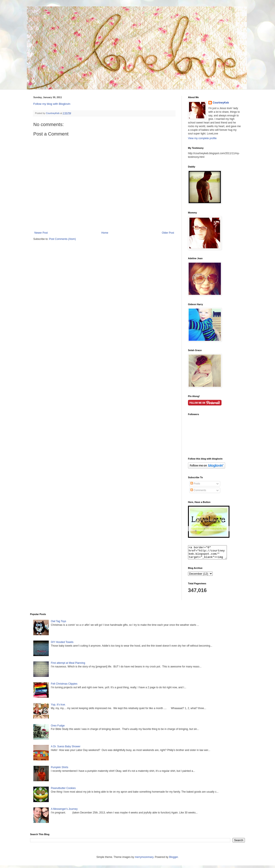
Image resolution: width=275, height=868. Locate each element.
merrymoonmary (144, 860)
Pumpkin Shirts (60, 770)
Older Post (168, 233)
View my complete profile (202, 138)
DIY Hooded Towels (62, 645)
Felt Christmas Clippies (64, 686)
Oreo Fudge (58, 728)
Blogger (173, 860)
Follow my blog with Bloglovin (52, 104)
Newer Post (41, 233)
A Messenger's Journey (64, 812)
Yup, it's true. (58, 707)
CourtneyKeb (221, 103)
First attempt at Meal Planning (68, 665)
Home (105, 233)
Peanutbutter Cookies (63, 791)
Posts (195, 484)
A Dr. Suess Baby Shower (66, 749)
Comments (198, 490)
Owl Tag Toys (59, 624)
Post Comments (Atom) (62, 239)
